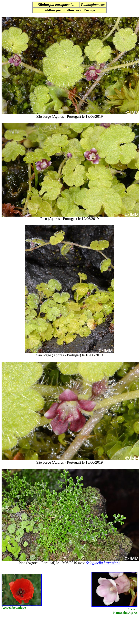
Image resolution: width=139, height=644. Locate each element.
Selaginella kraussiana (103, 563)
